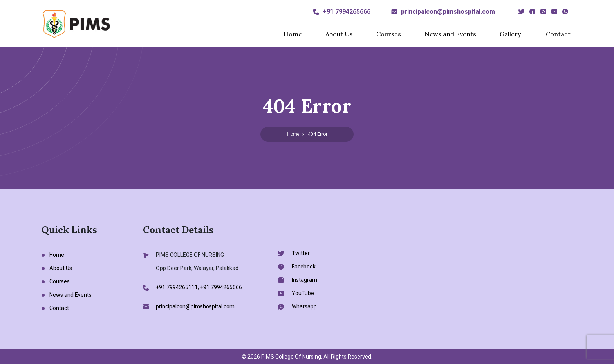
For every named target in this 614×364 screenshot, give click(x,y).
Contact (558, 34)
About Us (339, 34)
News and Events (450, 34)
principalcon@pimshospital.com (448, 12)
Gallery (510, 34)
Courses (389, 34)
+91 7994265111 (177, 287)
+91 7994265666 (347, 12)
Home (293, 34)
